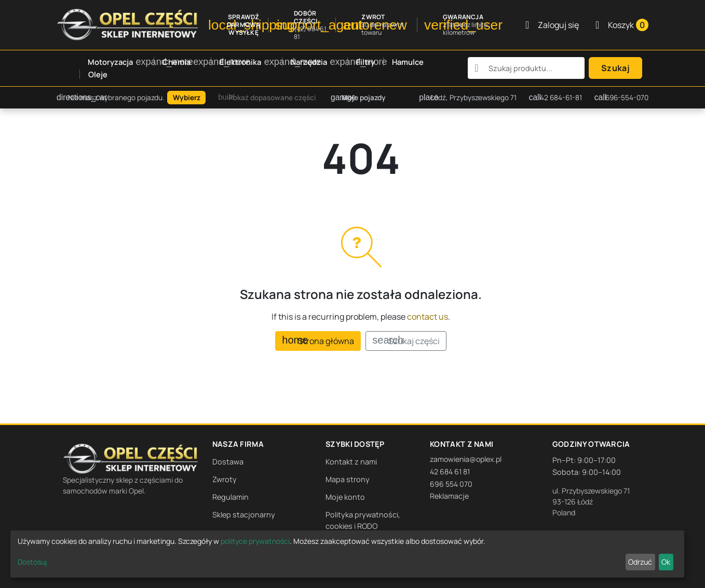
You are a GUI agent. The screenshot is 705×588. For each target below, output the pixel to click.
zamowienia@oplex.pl (466, 459)
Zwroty (225, 479)
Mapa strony (348, 479)
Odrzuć (640, 562)
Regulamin (231, 497)
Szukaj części (406, 341)
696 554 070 (451, 484)
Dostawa (228, 462)
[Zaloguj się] (552, 25)
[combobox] (526, 68)
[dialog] (347, 554)
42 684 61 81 (450, 471)
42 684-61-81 (555, 98)
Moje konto (345, 497)
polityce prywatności (255, 541)
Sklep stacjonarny (244, 515)
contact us (428, 317)
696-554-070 (621, 98)
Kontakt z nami (351, 462)
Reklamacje (449, 496)
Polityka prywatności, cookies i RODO (363, 520)
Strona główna (318, 341)
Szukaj (615, 68)
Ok (666, 562)
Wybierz (187, 98)
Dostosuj (32, 562)
